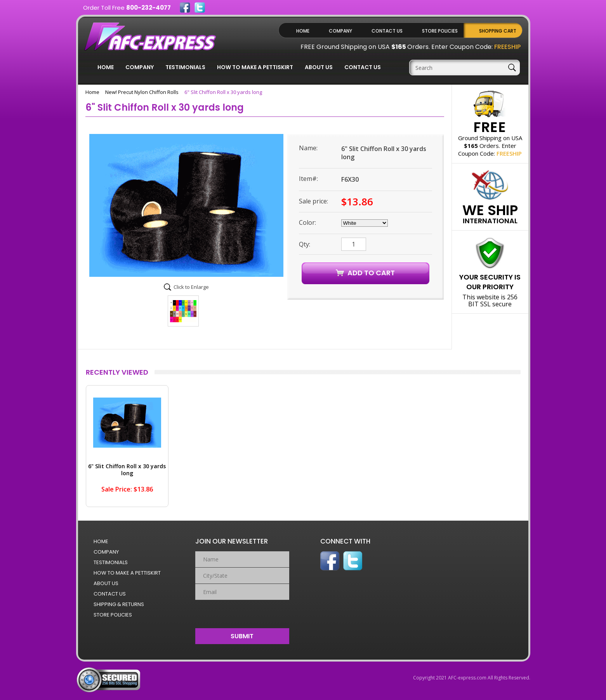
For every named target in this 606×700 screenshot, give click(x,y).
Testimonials (185, 67)
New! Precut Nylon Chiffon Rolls (142, 92)
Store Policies (440, 31)
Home (303, 31)
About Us (319, 67)
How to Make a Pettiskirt (255, 67)
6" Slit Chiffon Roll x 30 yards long (127, 470)
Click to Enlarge (191, 287)
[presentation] (242, 612)
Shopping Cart (498, 31)
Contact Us (387, 31)
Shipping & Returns (119, 604)
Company (340, 31)
